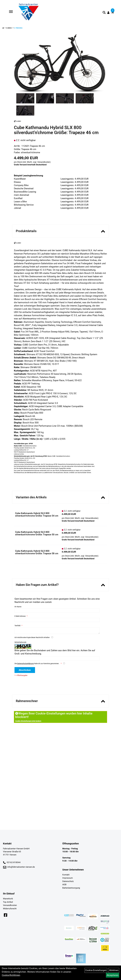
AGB (64, 884)
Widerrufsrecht (10, 909)
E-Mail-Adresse (20, 616)
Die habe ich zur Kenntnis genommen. (37, 664)
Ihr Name (18, 607)
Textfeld (17, 626)
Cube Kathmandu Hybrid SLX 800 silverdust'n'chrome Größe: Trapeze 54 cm (37, 514)
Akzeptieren (113, 975)
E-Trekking (18, 28)
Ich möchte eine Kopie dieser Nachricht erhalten (32, 637)
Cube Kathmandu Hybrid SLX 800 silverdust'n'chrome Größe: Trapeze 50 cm (37, 533)
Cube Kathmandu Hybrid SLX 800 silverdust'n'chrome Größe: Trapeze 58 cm (37, 552)
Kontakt (66, 875)
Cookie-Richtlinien (11, 975)
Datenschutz (68, 881)
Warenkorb (8, 899)
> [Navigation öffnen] (10, 12)
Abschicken (25, 670)
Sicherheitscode (20, 642)
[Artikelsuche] (104, 13)
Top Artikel (8, 902)
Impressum (68, 878)
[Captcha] (57, 658)
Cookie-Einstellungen (96, 970)
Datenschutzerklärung (25, 664)
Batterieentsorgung (71, 888)
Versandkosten (44, 162)
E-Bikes (9, 28)
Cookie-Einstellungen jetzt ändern (28, 721)
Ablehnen (114, 970)
